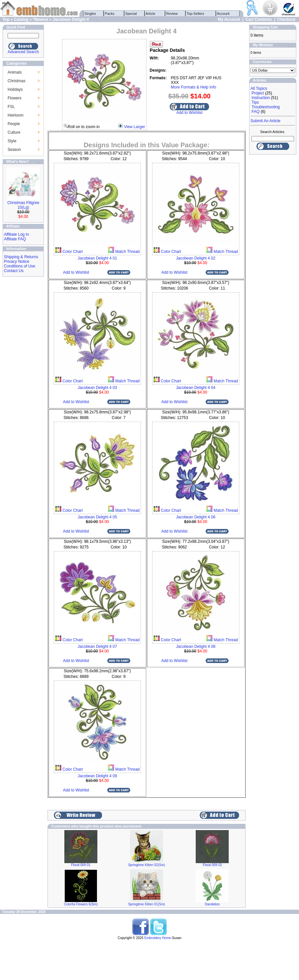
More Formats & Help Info (194, 87)
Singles (90, 14)
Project (258, 93)
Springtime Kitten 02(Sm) (147, 865)
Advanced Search (23, 52)
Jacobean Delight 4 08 (196, 647)
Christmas (17, 81)
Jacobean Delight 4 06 (196, 517)
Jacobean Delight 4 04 (196, 388)
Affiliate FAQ (15, 239)
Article (151, 14)
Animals (15, 72)
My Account (229, 19)
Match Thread (127, 252)
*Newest (40, 19)
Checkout (286, 19)
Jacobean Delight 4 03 (97, 388)
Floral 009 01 (81, 865)
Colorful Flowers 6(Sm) (81, 904)
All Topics (259, 88)
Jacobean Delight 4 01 (97, 258)
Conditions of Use (20, 266)
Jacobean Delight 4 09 (97, 776)
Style (12, 141)
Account (223, 14)
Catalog (21, 19)
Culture (14, 132)
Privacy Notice (17, 262)
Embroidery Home (158, 938)
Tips (255, 102)
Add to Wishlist (189, 113)
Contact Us (14, 271)
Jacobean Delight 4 (71, 19)
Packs (110, 14)
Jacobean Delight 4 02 (196, 258)
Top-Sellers (196, 14)
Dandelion (212, 904)
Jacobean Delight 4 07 (97, 647)
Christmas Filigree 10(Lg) (23, 205)
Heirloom (16, 115)
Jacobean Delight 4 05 (97, 517)
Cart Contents (259, 19)
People (14, 124)
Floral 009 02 (212, 865)
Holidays (15, 89)
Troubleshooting (266, 107)
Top (6, 19)
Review (172, 14)
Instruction (261, 98)
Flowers (15, 98)
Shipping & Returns (21, 257)
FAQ (255, 112)
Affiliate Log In (17, 234)
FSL (11, 107)
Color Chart (72, 252)
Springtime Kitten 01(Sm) (147, 904)
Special (131, 14)
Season (14, 150)
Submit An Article (266, 121)
